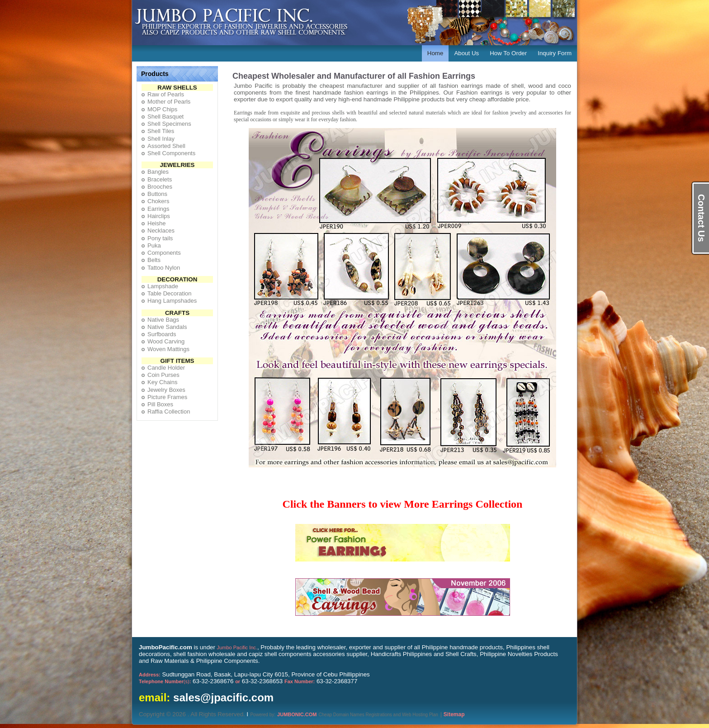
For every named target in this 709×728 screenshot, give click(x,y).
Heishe (156, 223)
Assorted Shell (166, 146)
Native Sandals (167, 327)
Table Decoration (170, 293)
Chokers (158, 201)
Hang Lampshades (172, 301)
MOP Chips (162, 109)
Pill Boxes (160, 404)
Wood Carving (166, 341)
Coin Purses (163, 375)
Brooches (160, 187)
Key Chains (162, 382)
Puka (154, 245)
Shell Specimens (169, 124)
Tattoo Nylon (164, 268)
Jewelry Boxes (166, 390)
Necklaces (161, 231)
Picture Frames (167, 397)
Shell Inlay (161, 139)
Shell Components (171, 153)
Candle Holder (166, 368)
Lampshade (163, 286)
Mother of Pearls (169, 102)
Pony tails (160, 238)
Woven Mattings (168, 349)
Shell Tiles (161, 131)
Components (164, 253)
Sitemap (454, 714)
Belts (154, 260)
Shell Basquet (165, 117)
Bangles (158, 172)
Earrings (158, 209)
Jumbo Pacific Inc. (237, 647)
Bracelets (160, 179)
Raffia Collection (169, 412)
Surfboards (162, 334)
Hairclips (159, 216)
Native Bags (163, 320)
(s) (165, 681)
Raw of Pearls (166, 94)
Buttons (157, 194)
